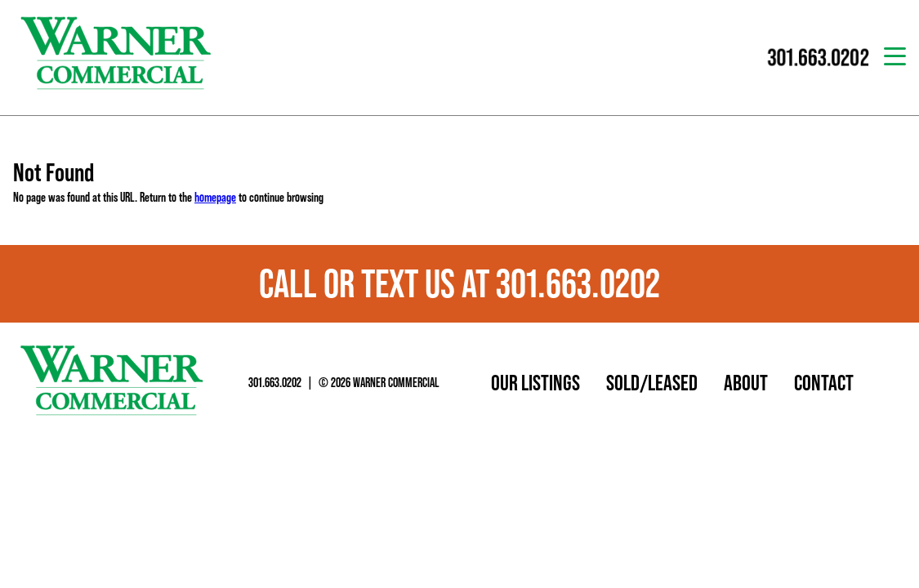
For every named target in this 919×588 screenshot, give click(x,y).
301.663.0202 (275, 382)
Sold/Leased (652, 382)
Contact (824, 382)
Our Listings (535, 382)
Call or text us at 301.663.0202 (459, 283)
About (746, 382)
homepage (215, 197)
